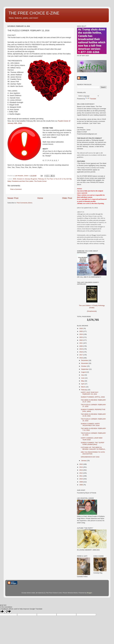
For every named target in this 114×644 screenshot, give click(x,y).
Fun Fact (50, 179)
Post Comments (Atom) (24, 203)
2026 (81, 328)
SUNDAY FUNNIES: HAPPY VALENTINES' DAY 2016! (90, 425)
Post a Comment (16, 189)
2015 (81, 464)
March (83, 387)
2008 (81, 485)
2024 (81, 334)
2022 (81, 340)
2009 (81, 482)
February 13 (42, 179)
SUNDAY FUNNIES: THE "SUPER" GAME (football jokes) (93, 443)
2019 (81, 349)
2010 (81, 479)
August (84, 372)
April (83, 384)
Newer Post (13, 198)
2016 (14, 179)
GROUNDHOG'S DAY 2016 (90, 457)
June (83, 378)
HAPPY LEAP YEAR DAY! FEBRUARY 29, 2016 (90, 393)
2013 (81, 470)
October (84, 366)
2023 (81, 337)
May (83, 381)
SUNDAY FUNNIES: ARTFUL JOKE (93, 397)
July (83, 375)
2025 (81, 331)
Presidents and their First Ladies (22, 181)
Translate (91, 99)
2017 (81, 355)
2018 (81, 352)
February (84, 390)
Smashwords (92, 311)
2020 (81, 346)
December (85, 360)
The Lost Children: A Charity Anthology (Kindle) (92, 305)
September (85, 369)
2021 (81, 343)
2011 (81, 476)
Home (40, 198)
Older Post (67, 198)
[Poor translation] (8, 612)
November (85, 363)
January (84, 461)
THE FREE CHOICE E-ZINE (34, 13)
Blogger (89, 593)
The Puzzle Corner (40, 181)
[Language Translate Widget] (88, 96)
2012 (81, 473)
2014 (81, 467)
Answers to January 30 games (27, 179)
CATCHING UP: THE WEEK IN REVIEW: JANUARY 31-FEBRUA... (93, 448)
